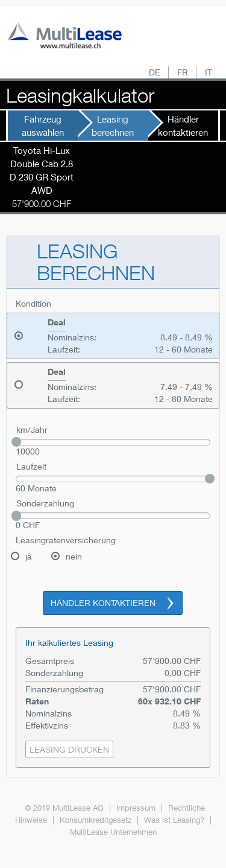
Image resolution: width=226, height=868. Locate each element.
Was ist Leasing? (174, 820)
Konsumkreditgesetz (96, 820)
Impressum (136, 808)
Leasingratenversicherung (66, 540)
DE (155, 72)
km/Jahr (32, 429)
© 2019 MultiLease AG (64, 808)
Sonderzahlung (45, 503)
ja (29, 556)
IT (209, 72)
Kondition (33, 303)
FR (183, 72)
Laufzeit (31, 466)
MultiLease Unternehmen (113, 832)
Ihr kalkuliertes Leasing (69, 643)
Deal (57, 322)
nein (74, 556)
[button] (69, 750)
